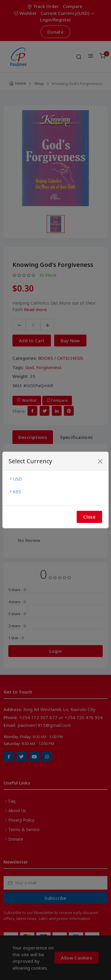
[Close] (100, 461)
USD (15, 479)
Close (89, 517)
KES (15, 491)
